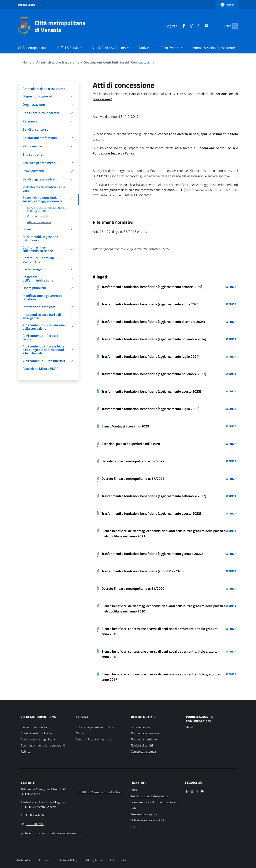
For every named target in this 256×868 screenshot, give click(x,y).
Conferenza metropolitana (38, 739)
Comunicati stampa (143, 751)
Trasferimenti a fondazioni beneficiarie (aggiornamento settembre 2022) (154, 496)
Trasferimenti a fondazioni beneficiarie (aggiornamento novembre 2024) (154, 339)
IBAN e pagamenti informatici (95, 727)
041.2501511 (35, 824)
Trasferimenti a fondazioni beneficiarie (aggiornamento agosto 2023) (151, 391)
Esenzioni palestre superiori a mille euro (131, 444)
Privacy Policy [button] (94, 860)
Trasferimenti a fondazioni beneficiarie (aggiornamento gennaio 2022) (152, 554)
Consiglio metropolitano (36, 733)
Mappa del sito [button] (119, 860)
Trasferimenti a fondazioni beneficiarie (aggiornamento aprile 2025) (150, 304)
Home (27, 62)
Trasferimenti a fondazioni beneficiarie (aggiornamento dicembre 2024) (153, 322)
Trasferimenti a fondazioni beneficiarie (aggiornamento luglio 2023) (150, 409)
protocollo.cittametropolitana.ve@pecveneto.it (51, 833)
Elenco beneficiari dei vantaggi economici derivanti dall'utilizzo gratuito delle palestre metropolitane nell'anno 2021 (163, 534)
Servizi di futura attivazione (94, 739)
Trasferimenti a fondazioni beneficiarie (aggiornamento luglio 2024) (150, 356)
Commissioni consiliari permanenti (43, 745)
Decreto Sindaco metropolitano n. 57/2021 (133, 479)
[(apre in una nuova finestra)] (177, 26)
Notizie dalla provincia (145, 733)
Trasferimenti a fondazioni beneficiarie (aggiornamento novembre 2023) (154, 374)
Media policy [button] (23, 860)
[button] (227, 5)
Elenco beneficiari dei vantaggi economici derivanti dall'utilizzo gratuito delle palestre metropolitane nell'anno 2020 (163, 609)
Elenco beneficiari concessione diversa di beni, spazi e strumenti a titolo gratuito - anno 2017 (161, 677)
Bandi (190, 727)
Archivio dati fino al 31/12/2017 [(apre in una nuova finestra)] (116, 116)
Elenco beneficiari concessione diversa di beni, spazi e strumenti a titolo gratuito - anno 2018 (161, 654)
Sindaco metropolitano (36, 727)
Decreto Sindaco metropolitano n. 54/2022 (133, 461)
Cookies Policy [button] (69, 860)
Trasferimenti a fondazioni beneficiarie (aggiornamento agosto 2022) (151, 513)
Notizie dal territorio (144, 739)
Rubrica (26, 751)
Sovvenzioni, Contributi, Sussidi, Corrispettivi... (118, 62)
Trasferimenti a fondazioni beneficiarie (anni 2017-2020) (143, 571)
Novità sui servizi (142, 745)
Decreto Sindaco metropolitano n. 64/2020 (133, 588)
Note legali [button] (45, 860)
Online (80, 733)
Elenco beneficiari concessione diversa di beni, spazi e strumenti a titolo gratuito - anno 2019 (161, 631)
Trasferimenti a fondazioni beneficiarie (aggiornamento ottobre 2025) (152, 287)
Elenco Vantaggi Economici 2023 (125, 426)
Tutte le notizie (141, 727)
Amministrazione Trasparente (58, 62)
